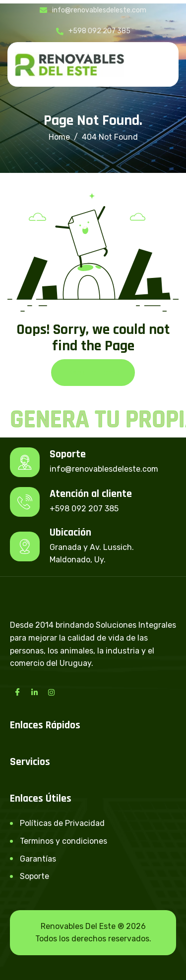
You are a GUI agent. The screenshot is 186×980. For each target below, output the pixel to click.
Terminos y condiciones (63, 841)
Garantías (38, 859)
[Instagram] (51, 692)
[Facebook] (17, 692)
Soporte (34, 876)
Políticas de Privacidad (62, 823)
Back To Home (93, 372)
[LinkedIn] (34, 692)
